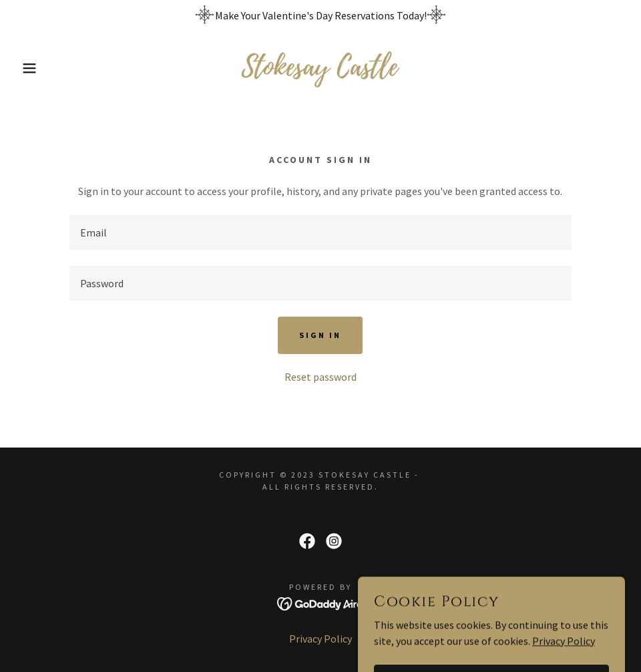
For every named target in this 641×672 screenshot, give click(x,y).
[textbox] (320, 232)
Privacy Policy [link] (320, 639)
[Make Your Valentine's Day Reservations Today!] (320, 15)
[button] (32, 68)
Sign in (320, 335)
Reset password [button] (320, 377)
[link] (320, 68)
